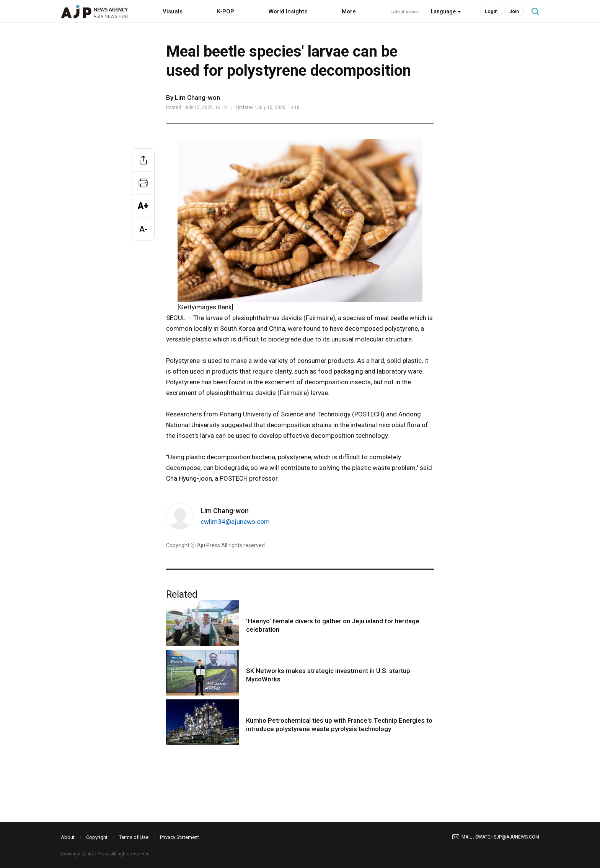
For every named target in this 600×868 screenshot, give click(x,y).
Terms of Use (134, 837)
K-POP (226, 11)
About (68, 837)
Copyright (97, 837)
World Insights (288, 11)
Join (514, 11)
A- (143, 229)
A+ (143, 206)
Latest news (404, 12)
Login (491, 11)
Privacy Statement (179, 837)
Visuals (173, 11)
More (349, 11)
